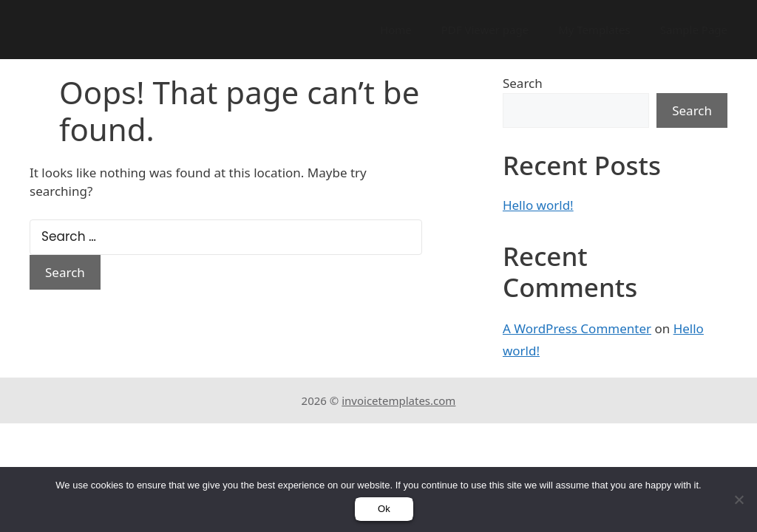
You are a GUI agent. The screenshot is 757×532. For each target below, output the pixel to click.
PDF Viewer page (485, 30)
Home (396, 30)
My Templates (594, 30)
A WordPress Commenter (577, 328)
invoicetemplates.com (398, 400)
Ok (384, 509)
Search (523, 83)
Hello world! (538, 205)
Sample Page (694, 30)
